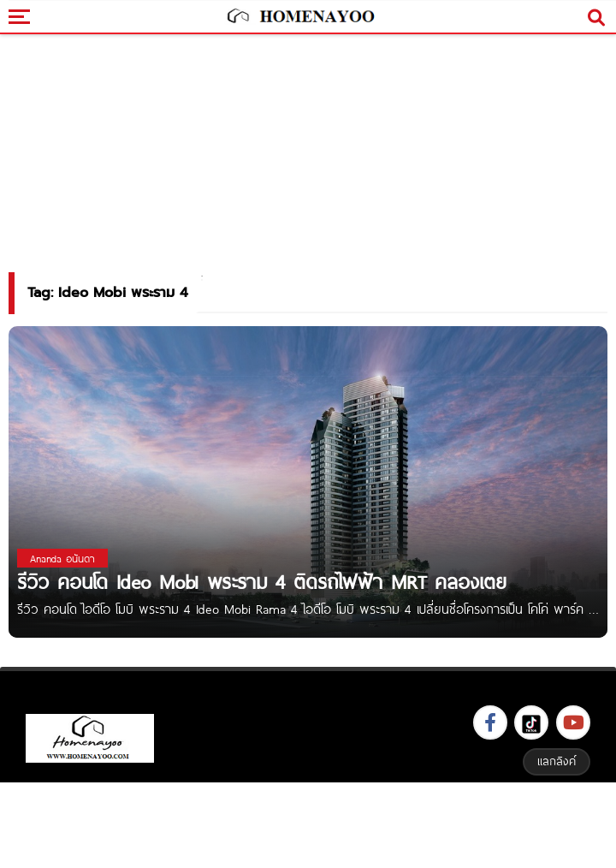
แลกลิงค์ (557, 761)
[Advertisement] (308, 823)
